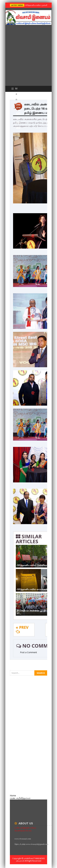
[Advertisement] (28, 56)
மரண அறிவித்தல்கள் (20, 798)
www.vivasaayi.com (23, 839)
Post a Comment (28, 652)
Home (13, 796)
